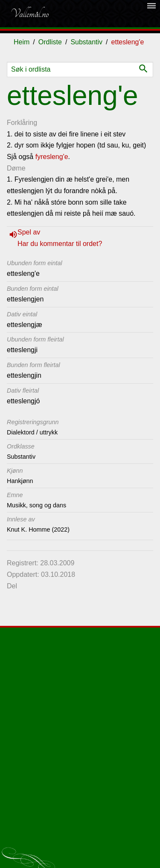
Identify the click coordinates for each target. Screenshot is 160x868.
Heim (22, 42)
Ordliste (50, 42)
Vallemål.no (29, 14)
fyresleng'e (52, 157)
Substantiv (86, 42)
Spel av (29, 232)
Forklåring (22, 123)
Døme (16, 168)
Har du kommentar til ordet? (60, 244)
